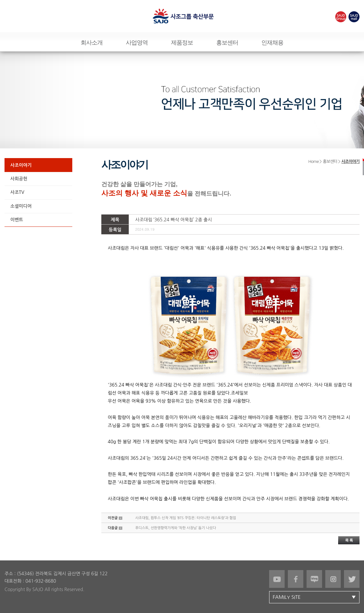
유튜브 (277, 579)
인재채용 (272, 43)
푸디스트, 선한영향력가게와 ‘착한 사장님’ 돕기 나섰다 (176, 528)
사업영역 (137, 43)
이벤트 (17, 220)
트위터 (352, 579)
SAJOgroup (341, 17)
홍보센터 (227, 43)
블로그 (314, 579)
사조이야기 (21, 165)
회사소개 (92, 43)
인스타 (333, 579)
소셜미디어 (21, 206)
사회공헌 (19, 179)
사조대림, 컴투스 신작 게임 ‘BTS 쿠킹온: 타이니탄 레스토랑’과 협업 (186, 518)
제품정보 (182, 43)
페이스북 (296, 579)
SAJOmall (354, 17)
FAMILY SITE (316, 597)
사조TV (17, 192)
